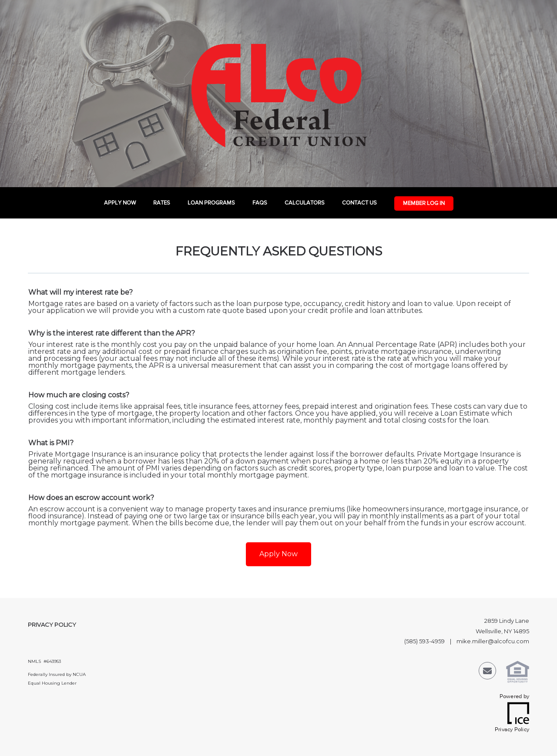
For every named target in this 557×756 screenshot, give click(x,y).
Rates (162, 203)
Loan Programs (211, 203)
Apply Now (120, 203)
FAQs (260, 203)
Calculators (305, 203)
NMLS (34, 661)
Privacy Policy (52, 625)
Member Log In (424, 203)
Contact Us (359, 203)
